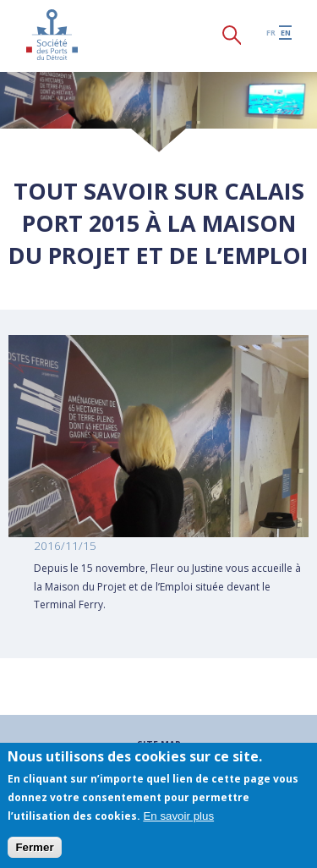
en (286, 33)
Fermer (34, 847)
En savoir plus (178, 816)
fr (271, 33)
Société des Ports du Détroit (52, 35)
